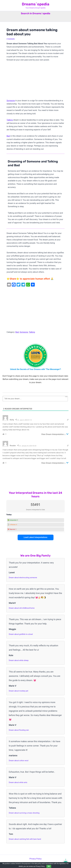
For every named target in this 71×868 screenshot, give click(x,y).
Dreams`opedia (36, 4)
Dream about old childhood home (22, 608)
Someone (11, 101)
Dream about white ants (18, 782)
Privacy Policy (35, 859)
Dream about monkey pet (19, 691)
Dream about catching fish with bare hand (25, 839)
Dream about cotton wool (19, 761)
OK (49, 866)
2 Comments (11, 39)
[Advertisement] (35, 81)
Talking (10, 120)
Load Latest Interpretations (35, 537)
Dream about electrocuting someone (23, 578)
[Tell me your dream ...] (35, 399)
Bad (8, 136)
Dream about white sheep (19, 660)
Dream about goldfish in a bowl (21, 634)
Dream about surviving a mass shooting (24, 813)
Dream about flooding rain (19, 730)
